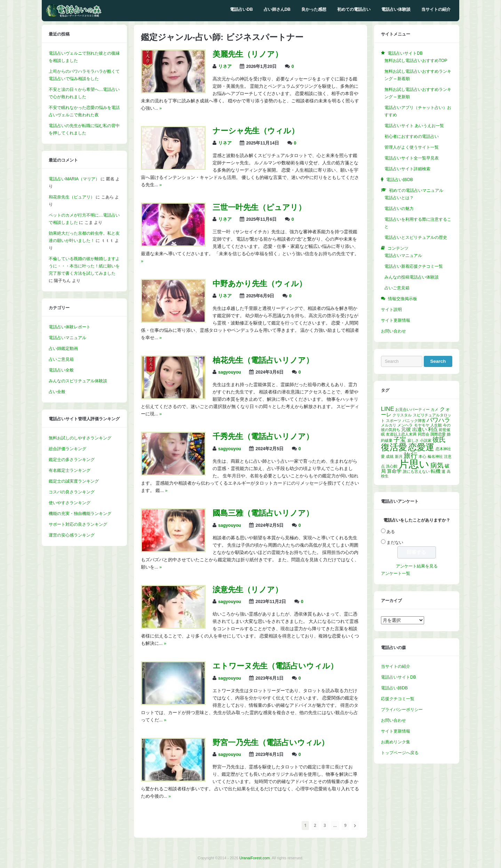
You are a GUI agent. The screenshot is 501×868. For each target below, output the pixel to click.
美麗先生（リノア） (248, 54)
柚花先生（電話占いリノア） (263, 360)
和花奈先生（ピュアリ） (72, 197)
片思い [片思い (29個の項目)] (414, 464)
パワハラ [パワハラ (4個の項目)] (438, 420)
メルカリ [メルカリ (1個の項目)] (389, 425)
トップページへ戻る (400, 753)
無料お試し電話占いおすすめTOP (416, 61)
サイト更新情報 (396, 320)
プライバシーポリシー (402, 710)
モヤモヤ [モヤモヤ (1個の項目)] (422, 425)
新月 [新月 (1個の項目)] (399, 456)
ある (391, 532)
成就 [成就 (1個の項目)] (390, 456)
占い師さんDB (277, 9)
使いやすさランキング (70, 503)
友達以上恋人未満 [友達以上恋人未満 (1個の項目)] (401, 434)
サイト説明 (391, 310)
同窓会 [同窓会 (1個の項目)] (424, 434)
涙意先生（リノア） (248, 590)
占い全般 (57, 392)
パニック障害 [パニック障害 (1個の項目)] (414, 421)
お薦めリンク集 (396, 742)
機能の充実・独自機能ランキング (80, 514)
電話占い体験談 (396, 9)
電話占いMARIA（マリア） (74, 179)
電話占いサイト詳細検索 (407, 169)
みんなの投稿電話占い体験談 (412, 277)
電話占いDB (241, 9)
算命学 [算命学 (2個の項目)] (394, 471)
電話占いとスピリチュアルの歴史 (416, 237)
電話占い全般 (61, 370)
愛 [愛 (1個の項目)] (383, 456)
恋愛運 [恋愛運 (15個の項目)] (421, 447)
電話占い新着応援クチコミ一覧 (414, 266)
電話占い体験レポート (70, 327)
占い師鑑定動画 (63, 349)
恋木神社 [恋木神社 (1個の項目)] (443, 449)
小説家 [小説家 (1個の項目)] (426, 440)
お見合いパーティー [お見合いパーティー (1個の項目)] (412, 409)
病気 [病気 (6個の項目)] (437, 465)
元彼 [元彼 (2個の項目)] (406, 429)
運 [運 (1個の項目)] (443, 471)
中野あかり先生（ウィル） (260, 284)
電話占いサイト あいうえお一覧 (414, 126)
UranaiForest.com (255, 858)
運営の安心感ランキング (72, 535)
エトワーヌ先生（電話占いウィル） (275, 666)
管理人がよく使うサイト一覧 (412, 147)
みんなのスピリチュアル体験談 (78, 381)
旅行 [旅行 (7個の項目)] (411, 455)
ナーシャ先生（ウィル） (256, 131)
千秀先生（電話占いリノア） (263, 436)
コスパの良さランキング (72, 492)
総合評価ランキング (67, 449)
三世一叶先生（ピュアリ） (259, 207)
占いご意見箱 (61, 359)
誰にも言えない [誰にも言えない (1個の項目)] (416, 471)
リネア (225, 67)
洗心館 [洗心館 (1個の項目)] (392, 466)
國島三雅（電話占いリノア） (263, 513)
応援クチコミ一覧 (398, 699)
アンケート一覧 (396, 573)
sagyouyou (230, 372)
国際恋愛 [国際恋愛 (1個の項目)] (438, 434)
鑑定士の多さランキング (72, 460)
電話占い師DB (394, 688)
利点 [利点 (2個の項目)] (433, 429)
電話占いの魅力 (399, 209)
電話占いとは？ (399, 198)
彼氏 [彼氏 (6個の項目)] (439, 439)
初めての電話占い (354, 9)
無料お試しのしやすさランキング (80, 438)
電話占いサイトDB (399, 677)
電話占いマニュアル (67, 338)
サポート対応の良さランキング (78, 524)
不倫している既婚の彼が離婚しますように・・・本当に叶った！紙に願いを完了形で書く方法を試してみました (84, 266)
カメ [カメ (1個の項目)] (435, 409)
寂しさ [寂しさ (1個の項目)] (413, 440)
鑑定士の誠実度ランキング (74, 481)
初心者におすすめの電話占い (412, 136)
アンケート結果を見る (417, 566)
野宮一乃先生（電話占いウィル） (271, 742)
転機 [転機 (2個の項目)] (436, 471)
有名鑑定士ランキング (70, 470)
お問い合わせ (393, 331)
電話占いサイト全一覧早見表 (412, 158)
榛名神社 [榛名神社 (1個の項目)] (435, 456)
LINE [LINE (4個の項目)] (388, 409)
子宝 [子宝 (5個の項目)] (400, 440)
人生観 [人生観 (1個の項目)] (436, 425)
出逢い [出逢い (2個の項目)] (420, 429)
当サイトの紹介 (436, 9)
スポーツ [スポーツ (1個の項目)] (393, 421)
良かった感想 (314, 9)
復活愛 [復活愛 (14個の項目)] (394, 447)
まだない (395, 542)
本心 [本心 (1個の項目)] (422, 456)
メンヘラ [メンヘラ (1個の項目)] (405, 425)
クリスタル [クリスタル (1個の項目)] (402, 415)
